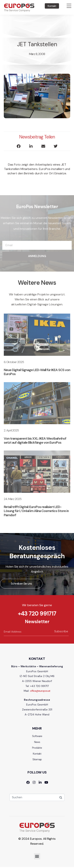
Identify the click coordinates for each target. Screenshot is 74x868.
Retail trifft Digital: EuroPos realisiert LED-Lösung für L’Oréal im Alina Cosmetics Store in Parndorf (36, 511)
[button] (18, 146)
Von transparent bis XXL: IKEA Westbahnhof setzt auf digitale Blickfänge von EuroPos (35, 440)
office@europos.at (40, 691)
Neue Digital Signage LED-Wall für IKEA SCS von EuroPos (37, 372)
